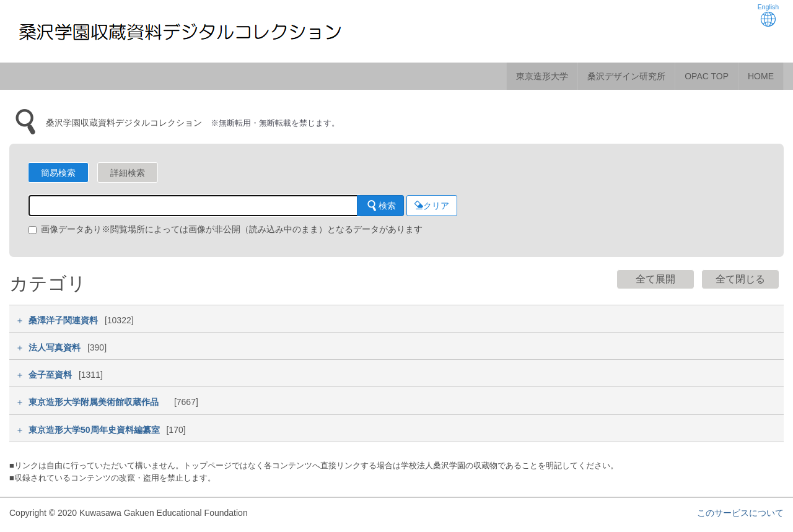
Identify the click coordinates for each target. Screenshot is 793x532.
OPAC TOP (707, 76)
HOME (761, 76)
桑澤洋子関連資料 (63, 320)
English (768, 15)
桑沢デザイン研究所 (626, 76)
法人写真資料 (55, 347)
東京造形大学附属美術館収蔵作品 (98, 402)
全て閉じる (740, 279)
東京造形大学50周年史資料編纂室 (94, 430)
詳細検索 (128, 173)
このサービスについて (740, 513)
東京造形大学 (542, 76)
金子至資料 (50, 375)
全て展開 (655, 279)
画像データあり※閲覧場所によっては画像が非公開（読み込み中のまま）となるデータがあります (226, 229)
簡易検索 (58, 173)
